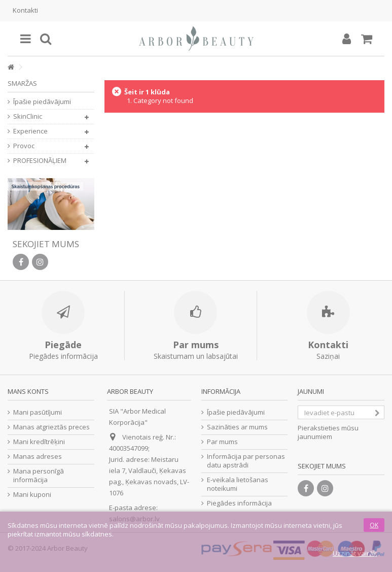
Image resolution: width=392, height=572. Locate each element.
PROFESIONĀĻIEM (40, 161)
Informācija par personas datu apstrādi (246, 461)
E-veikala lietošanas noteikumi (238, 484)
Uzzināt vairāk (355, 553)
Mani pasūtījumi (38, 412)
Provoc (24, 146)
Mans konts (28, 391)
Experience (30, 131)
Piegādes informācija (239, 503)
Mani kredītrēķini (39, 442)
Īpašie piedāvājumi (42, 102)
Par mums (222, 442)
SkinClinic (28, 116)
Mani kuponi (32, 495)
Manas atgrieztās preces (51, 427)
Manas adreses (38, 457)
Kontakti (25, 10)
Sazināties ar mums (237, 427)
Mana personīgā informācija (39, 476)
